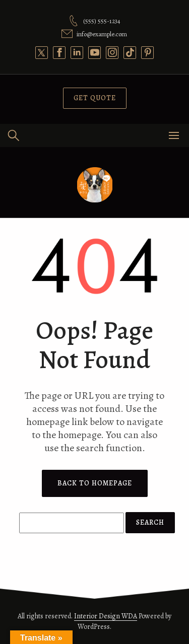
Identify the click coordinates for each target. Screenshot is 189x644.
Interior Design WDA (106, 616)
